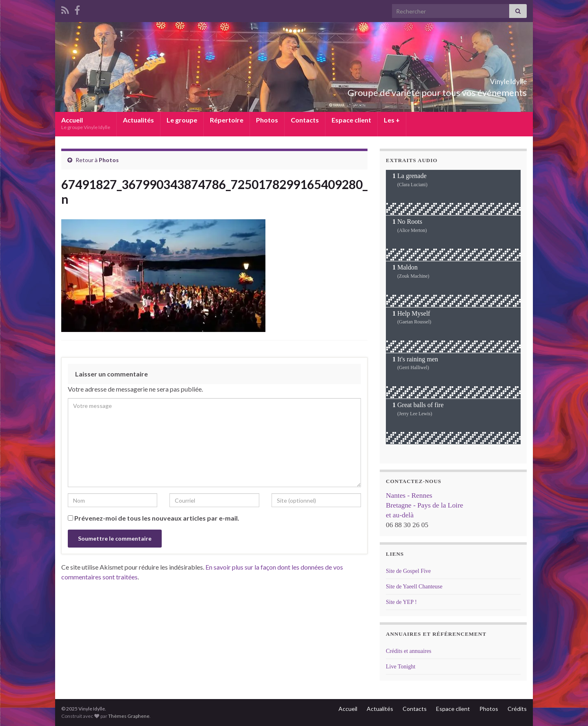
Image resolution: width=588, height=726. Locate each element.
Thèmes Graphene (129, 716)
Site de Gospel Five (408, 571)
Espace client (351, 120)
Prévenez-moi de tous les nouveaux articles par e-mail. (157, 518)
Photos (267, 120)
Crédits (517, 709)
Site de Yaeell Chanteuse (414, 587)
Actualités (138, 120)
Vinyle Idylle (495, 79)
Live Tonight (401, 667)
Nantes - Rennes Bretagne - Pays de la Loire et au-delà (424, 505)
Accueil (86, 123)
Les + (392, 120)
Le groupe (182, 120)
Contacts (305, 120)
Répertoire (227, 120)
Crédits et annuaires (409, 651)
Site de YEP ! (401, 602)
